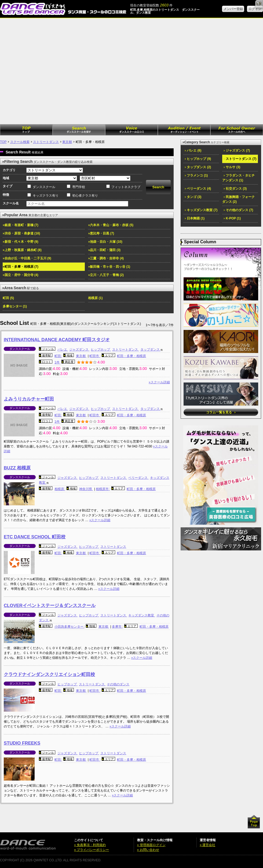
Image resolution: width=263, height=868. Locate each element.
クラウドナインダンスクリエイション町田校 (49, 674)
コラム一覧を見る (221, 412)
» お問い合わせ (148, 850)
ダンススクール (44, 187)
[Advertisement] (50, 71)
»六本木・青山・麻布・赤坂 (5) (111, 225)
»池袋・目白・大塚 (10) (105, 242)
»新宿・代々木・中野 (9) (21, 242)
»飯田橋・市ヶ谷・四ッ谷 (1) (109, 267)
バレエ (63, 350)
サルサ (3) (232, 167)
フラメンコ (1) (196, 175)
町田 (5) (8, 298)
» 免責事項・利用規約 (90, 845)
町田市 (95, 356)
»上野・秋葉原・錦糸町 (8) (22, 250)
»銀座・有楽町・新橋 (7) (21, 225)
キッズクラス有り (46, 196)
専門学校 (79, 187)
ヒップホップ (101, 350)
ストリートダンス (46, 142)
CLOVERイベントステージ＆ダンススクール (50, 606)
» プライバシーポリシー (92, 850)
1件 (57, 362)
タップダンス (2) (198, 167)
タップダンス (150, 350)
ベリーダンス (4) (198, 189)
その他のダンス (118, 684)
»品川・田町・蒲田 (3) (104, 250)
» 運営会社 (207, 845)
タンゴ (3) (193, 197)
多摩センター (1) (15, 306)
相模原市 (103, 489)
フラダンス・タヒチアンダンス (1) (238, 178)
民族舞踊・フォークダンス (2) (238, 199)
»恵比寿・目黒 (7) (101, 233)
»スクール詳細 (159, 382)
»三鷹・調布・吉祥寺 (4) (106, 258)
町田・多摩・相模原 (131, 356)
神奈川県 (86, 489)
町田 (58, 356)
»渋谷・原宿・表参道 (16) (21, 233)
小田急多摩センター (69, 627)
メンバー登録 (233, 9)
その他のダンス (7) (238, 210)
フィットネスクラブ (126, 187)
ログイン (255, 9)
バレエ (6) (193, 150)
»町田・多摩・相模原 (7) (21, 267)
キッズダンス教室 (142, 615)
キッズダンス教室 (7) (201, 210)
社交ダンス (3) (235, 189)
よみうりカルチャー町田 (29, 399)
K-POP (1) (232, 218)
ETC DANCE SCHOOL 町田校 (35, 537)
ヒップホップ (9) (198, 159)
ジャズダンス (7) (237, 150)
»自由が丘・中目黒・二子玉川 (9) (27, 258)
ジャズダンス (79, 350)
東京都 (67, 142)
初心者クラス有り (85, 196)
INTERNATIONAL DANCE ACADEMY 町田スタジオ (57, 340)
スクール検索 (20, 142)
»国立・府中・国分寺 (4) (21, 275)
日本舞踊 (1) (195, 218)
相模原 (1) (95, 298)
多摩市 (117, 627)
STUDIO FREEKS (22, 743)
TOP (3, 142)
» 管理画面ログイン (151, 845)
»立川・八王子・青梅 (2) (106, 275)
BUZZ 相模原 (17, 468)
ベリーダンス (138, 478)
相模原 (60, 489)
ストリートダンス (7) (240, 159)
